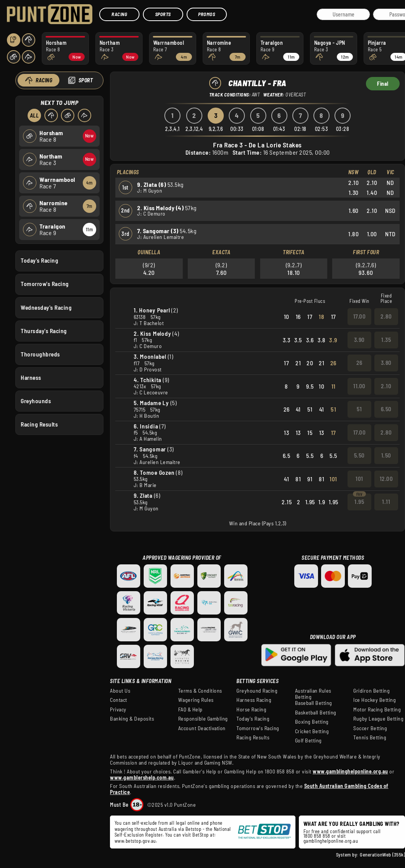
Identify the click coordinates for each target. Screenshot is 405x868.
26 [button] (359, 363)
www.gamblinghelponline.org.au (350, 771)
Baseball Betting (314, 703)
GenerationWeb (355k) (382, 855)
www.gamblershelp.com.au (142, 777)
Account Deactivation (202, 728)
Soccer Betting (370, 728)
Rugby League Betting (378, 719)
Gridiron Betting (371, 691)
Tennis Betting (370, 737)
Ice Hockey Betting (375, 700)
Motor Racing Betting (377, 709)
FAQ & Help (190, 709)
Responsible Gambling (203, 719)
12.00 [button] (386, 479)
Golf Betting (308, 740)
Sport (85, 80)
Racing (119, 14)
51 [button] (359, 409)
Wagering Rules (196, 700)
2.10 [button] (386, 386)
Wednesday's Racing (46, 307)
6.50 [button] (386, 409)
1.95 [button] (359, 502)
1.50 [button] (386, 455)
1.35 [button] (386, 340)
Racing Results (39, 424)
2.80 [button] (386, 316)
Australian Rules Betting (313, 694)
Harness (31, 377)
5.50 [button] (359, 455)
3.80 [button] (386, 363)
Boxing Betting (312, 722)
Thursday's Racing (44, 330)
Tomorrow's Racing (45, 284)
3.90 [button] (359, 340)
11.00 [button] (359, 386)
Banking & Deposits (132, 719)
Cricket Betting (312, 731)
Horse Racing (251, 709)
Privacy (118, 709)
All (34, 115)
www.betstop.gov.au (135, 841)
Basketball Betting (316, 713)
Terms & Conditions (200, 691)
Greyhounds (36, 401)
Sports (163, 14)
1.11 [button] (386, 502)
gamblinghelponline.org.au (331, 841)
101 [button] (359, 479)
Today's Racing (39, 260)
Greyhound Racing (257, 691)
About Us (120, 691)
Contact (119, 700)
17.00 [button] (360, 316)
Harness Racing (254, 700)
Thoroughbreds (40, 354)
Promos (207, 14)
